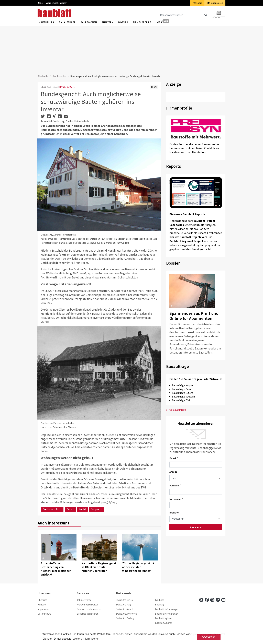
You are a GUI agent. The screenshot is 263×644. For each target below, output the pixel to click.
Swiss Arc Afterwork (126, 614)
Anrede (173, 472)
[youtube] (223, 600)
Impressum (43, 609)
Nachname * (176, 499)
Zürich (70, 509)
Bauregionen (89, 22)
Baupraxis (97, 509)
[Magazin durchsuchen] (183, 15)
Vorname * (175, 485)
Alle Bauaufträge (176, 410)
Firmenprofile (142, 22)
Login (198, 3)
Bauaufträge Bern (181, 389)
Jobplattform (84, 600)
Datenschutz (45, 614)
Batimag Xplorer (163, 623)
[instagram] (212, 600)
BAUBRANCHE (67, 87)
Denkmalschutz (52, 509)
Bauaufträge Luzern (182, 393)
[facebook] (207, 600)
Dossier (123, 22)
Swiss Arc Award (124, 609)
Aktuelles (47, 22)
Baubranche (59, 76)
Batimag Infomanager (166, 614)
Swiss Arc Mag (123, 605)
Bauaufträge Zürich (182, 400)
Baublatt (160, 600)
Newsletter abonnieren (89, 609)
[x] (201, 600)
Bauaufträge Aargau (182, 385)
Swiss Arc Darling (125, 618)
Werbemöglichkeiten (57, 3)
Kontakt (42, 605)
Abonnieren (215, 3)
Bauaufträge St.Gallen (183, 397)
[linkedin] (218, 600)
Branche (174, 513)
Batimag (159, 605)
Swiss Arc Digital (125, 600)
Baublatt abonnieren (88, 614)
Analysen (108, 22)
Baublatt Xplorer (164, 618)
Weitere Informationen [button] (86, 639)
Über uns (42, 600)
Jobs (40, 3)
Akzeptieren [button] (209, 637)
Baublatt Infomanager (167, 609)
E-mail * (174, 458)
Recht (82, 509)
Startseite (43, 76)
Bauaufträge (67, 22)
